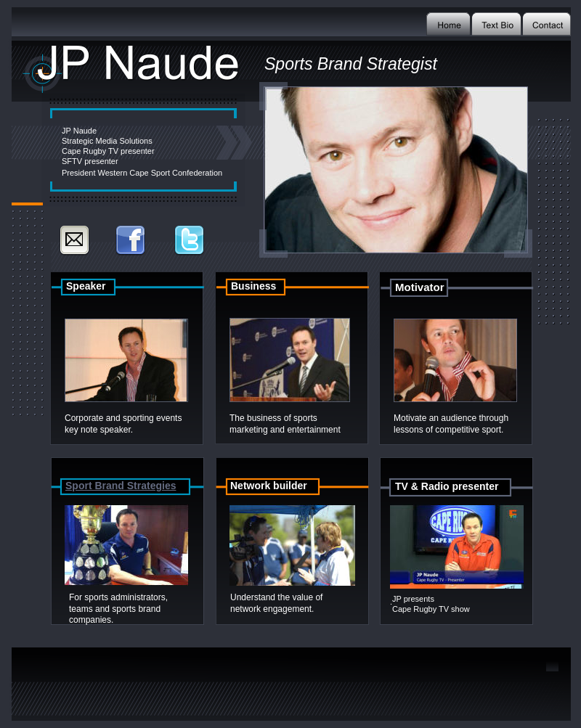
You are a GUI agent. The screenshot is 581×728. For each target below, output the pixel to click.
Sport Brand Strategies (121, 486)
